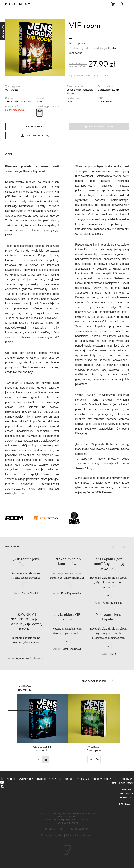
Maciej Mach (57, 835)
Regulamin (126, 804)
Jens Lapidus (77, 43)
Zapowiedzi (56, 779)
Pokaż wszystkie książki (93, 681)
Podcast (11, 779)
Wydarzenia (26, 779)
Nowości (41, 779)
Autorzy (97, 779)
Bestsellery (72, 779)
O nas (114, 781)
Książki (85, 779)
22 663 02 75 (71, 823)
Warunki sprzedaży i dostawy (126, 794)
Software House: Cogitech (79, 835)
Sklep (108, 779)
